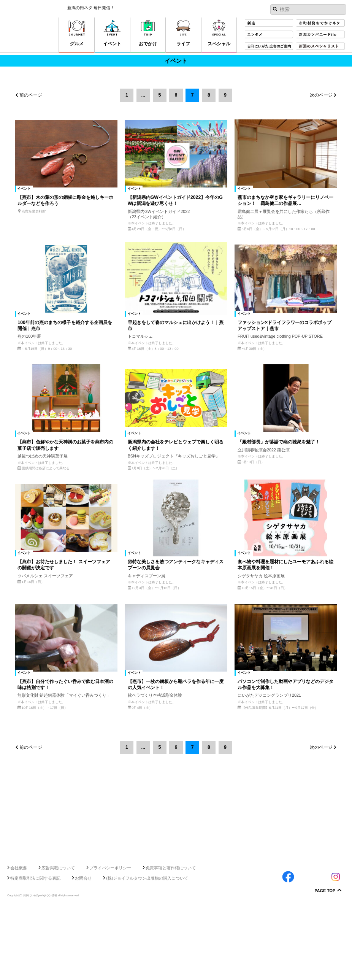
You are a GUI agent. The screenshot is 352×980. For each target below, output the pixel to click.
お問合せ (83, 949)
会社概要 (19, 939)
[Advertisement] (176, 905)
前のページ (31, 95)
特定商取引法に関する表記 (35, 949)
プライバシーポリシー (110, 939)
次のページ (321, 95)
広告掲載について (58, 939)
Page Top (325, 962)
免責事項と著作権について (171, 939)
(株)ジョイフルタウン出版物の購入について (147, 949)
